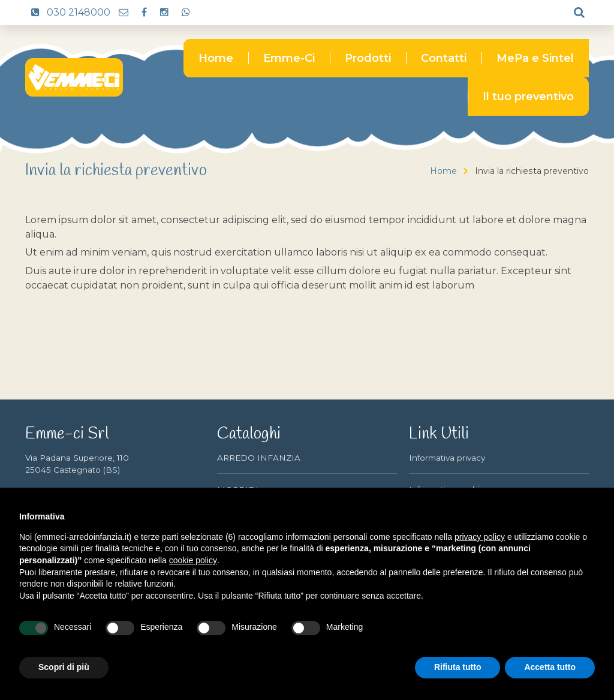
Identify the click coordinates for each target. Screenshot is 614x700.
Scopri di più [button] (64, 667)
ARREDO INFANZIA (259, 458)
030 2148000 (68, 12)
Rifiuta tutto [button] (458, 667)
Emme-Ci (289, 58)
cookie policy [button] (193, 560)
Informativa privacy (447, 458)
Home (216, 58)
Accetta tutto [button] (550, 667)
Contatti (444, 58)
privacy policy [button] (480, 537)
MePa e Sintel (535, 58)
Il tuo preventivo (528, 97)
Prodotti (368, 58)
